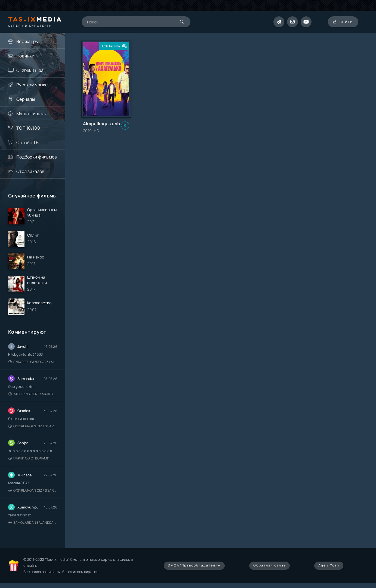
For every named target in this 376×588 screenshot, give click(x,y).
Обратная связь (269, 565)
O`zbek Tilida (30, 70)
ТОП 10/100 (28, 128)
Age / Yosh (329, 565)
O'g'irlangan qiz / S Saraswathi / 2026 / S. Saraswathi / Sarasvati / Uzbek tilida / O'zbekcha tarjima (33, 426)
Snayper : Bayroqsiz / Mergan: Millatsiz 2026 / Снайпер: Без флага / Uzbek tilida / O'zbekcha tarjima (33, 362)
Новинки (25, 56)
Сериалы (26, 99)
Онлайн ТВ (28, 142)
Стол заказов (30, 171)
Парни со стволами (29, 458)
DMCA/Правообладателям (194, 565)
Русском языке (32, 85)
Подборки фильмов (37, 157)
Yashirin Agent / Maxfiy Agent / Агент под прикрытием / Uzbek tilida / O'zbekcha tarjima (33, 394)
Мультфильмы (31, 114)
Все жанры (28, 41)
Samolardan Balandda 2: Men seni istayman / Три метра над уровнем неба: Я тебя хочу (33, 523)
